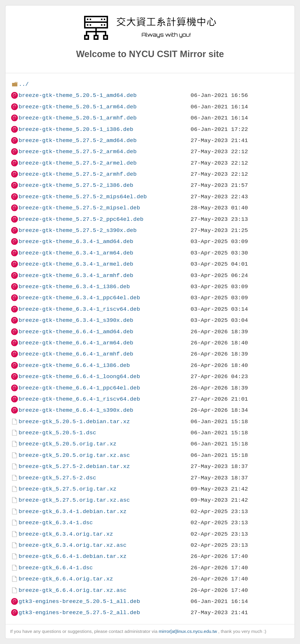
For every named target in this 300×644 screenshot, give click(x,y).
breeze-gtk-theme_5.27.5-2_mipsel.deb (79, 208)
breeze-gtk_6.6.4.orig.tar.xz (66, 579)
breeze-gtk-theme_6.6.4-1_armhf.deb (76, 354)
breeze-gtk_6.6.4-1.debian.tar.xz (72, 556)
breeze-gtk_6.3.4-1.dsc (56, 523)
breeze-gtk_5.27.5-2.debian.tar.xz (74, 466)
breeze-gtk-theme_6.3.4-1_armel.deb (76, 264)
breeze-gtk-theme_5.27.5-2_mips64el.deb (82, 197)
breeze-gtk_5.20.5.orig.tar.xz (67, 444)
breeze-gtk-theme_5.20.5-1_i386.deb (76, 129)
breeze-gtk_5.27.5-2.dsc (57, 478)
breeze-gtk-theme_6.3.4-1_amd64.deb (76, 241)
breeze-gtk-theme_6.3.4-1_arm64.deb (76, 253)
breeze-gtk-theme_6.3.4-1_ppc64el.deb (79, 298)
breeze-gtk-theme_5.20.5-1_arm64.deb (77, 107)
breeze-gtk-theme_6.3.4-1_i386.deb (74, 287)
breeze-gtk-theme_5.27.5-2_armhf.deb (77, 174)
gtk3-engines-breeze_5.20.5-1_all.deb (79, 601)
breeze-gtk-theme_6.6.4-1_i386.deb (74, 365)
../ (24, 84)
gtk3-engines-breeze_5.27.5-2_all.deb (79, 613)
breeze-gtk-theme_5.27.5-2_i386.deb (76, 185)
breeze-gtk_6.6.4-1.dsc (56, 568)
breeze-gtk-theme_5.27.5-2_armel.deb (77, 163)
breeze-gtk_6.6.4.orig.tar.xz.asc (72, 590)
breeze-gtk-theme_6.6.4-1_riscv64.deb (79, 399)
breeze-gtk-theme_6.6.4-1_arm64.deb (76, 343)
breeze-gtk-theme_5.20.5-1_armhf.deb (77, 118)
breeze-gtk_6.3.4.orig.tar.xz (66, 534)
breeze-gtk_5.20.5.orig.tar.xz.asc (74, 455)
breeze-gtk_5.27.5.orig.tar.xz (67, 489)
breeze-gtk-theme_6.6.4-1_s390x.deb (76, 410)
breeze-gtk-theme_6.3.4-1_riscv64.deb (79, 309)
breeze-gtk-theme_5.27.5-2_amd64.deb (77, 140)
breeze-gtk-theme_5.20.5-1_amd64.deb (77, 95)
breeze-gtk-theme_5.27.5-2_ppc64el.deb (81, 219)
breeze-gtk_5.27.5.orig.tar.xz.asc (74, 500)
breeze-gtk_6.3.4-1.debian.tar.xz (72, 511)
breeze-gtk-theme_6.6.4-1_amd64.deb (76, 332)
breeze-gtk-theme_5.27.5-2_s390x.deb (77, 230)
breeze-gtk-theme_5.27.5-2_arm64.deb (77, 152)
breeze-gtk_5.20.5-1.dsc (57, 433)
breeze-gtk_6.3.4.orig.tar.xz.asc (72, 545)
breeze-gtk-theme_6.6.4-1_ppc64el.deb (79, 388)
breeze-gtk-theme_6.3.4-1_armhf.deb (76, 275)
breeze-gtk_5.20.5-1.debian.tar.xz (74, 422)
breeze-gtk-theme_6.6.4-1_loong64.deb (79, 376)
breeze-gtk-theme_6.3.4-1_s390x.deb (76, 320)
